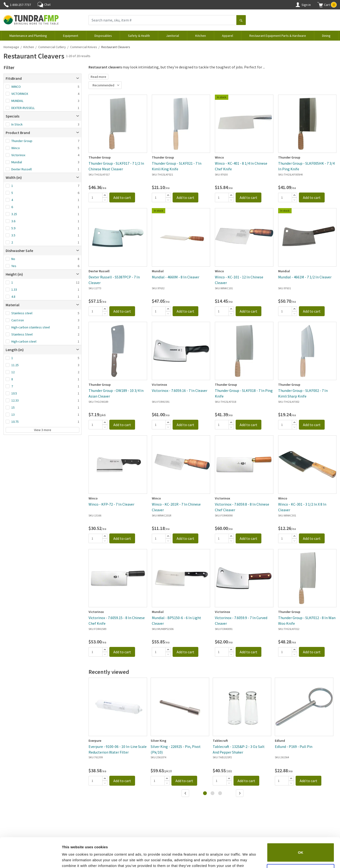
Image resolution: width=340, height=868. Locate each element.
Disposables (103, 36)
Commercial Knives (84, 47)
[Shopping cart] (320, 5)
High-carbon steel (24, 341)
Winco (16, 148)
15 (13, 407)
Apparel (227, 36)
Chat (44, 4)
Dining (326, 36)
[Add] (105, 195)
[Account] (298, 5)
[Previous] (186, 794)
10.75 (15, 422)
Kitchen (201, 36)
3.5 (13, 235)
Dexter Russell (21, 169)
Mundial (17, 162)
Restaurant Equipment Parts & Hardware (278, 36)
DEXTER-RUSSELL (23, 108)
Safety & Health (139, 36)
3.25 (14, 214)
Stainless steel (22, 313)
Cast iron (18, 320)
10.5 (14, 393)
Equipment (71, 36)
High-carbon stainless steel (31, 327)
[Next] (240, 794)
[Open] (78, 78)
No (13, 259)
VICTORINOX (20, 94)
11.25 (15, 365)
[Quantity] (95, 197)
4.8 (13, 297)
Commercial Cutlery (52, 47)
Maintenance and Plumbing (28, 36)
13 (13, 415)
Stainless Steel (22, 334)
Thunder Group (22, 141)
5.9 (13, 228)
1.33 (14, 289)
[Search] (241, 21)
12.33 (15, 400)
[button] (327, 5)
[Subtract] (105, 200)
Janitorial (172, 36)
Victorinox (18, 155)
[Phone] (6, 5)
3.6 (13, 221)
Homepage (11, 47)
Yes (14, 266)
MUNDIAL (17, 101)
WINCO (16, 87)
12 (13, 372)
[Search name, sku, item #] (163, 20)
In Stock (17, 124)
